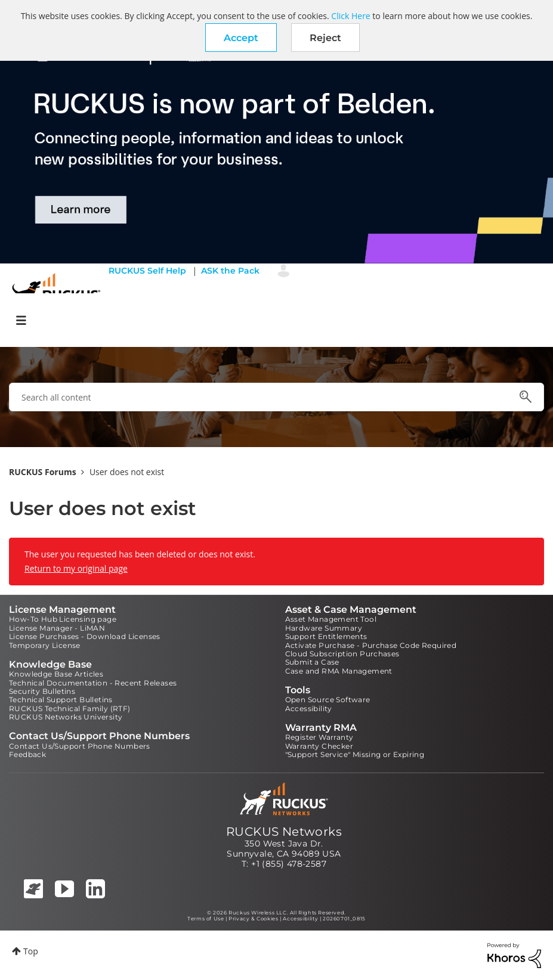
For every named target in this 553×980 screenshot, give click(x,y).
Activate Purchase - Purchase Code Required (371, 645)
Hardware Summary (324, 628)
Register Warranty (319, 737)
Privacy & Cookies (253, 919)
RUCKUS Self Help (147, 271)
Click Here (350, 16)
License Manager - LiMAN (57, 628)
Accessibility (309, 708)
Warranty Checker (319, 746)
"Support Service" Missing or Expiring (355, 754)
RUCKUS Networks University (66, 717)
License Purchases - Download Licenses (85, 636)
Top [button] (31, 951)
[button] (241, 38)
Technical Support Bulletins (61, 700)
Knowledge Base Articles (56, 674)
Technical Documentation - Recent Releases (93, 683)
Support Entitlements (326, 636)
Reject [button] (325, 38)
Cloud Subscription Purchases (342, 654)
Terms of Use (206, 919)
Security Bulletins (42, 691)
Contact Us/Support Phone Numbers (80, 746)
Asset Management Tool (331, 619)
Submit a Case (312, 662)
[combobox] (276, 397)
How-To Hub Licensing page (63, 619)
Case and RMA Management (339, 671)
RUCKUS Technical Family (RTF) (70, 708)
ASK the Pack (230, 271)
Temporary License (45, 645)
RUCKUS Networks (284, 832)
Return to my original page (76, 568)
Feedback (27, 754)
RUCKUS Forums (43, 472)
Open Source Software (328, 700)
